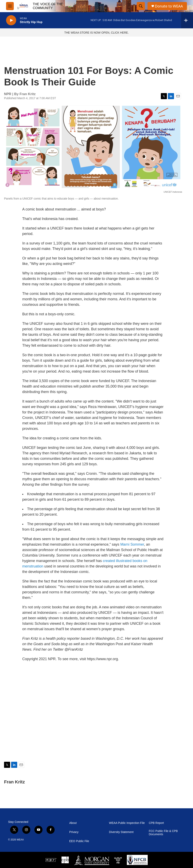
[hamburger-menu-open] (10, 6)
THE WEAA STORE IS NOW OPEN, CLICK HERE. (97, 33)
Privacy (74, 832)
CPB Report (156, 823)
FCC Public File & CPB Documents (163, 833)
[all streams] (187, 20)
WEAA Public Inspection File (127, 823)
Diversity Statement (121, 832)
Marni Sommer (132, 544)
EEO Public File (79, 841)
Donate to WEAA (169, 6)
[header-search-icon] (141, 6)
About (73, 823)
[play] (11, 20)
